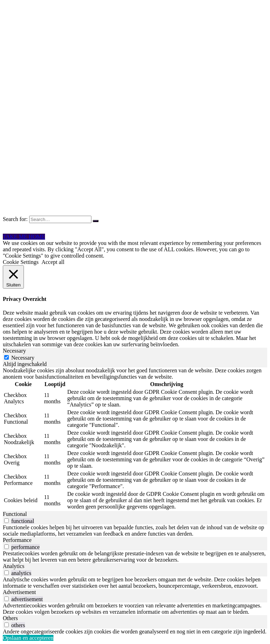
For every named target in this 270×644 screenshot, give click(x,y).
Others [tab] (10, 618)
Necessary (23, 358)
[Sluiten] (13, 277)
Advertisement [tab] (19, 592)
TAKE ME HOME (24, 237)
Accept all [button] (53, 262)
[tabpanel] (135, 439)
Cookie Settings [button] (21, 262)
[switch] (7, 521)
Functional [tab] (15, 514)
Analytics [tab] (14, 566)
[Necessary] (7, 357)
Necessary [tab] (14, 351)
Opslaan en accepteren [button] (28, 638)
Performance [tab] (17, 540)
